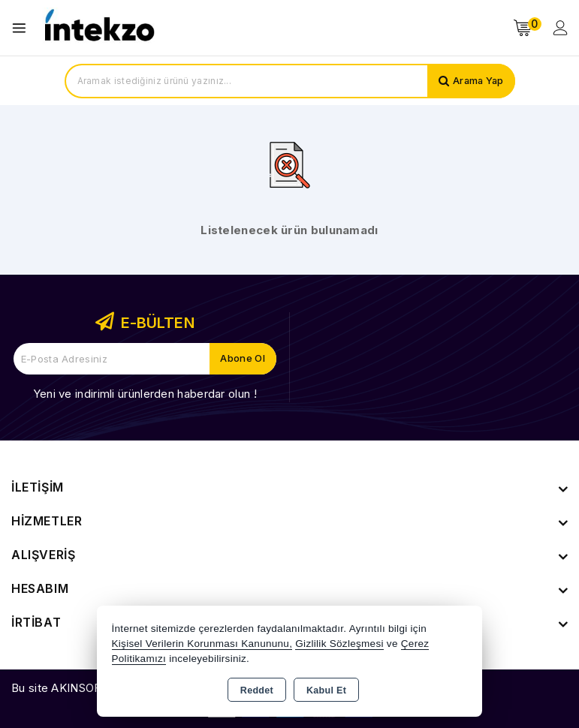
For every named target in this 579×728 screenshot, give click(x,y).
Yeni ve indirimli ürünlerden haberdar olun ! (145, 394)
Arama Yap (477, 81)
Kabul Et (326, 690)
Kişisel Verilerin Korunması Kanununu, (202, 644)
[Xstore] (98, 28)
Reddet (257, 690)
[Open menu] (23, 28)
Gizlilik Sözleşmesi (339, 644)
